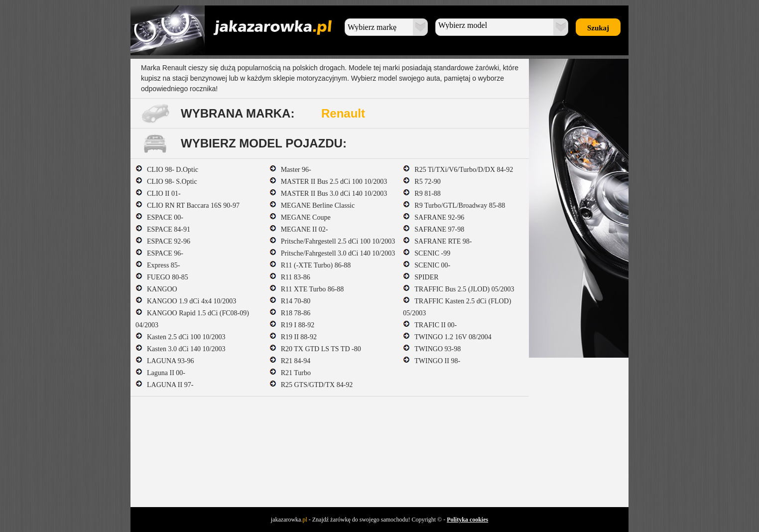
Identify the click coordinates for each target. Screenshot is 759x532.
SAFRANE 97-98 (434, 229)
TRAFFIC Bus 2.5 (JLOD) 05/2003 (458, 289)
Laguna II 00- (160, 373)
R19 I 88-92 (292, 325)
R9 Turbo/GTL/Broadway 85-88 (454, 205)
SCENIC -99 (427, 253)
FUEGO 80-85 (162, 277)
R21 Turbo (290, 373)
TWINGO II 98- (432, 361)
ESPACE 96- (159, 253)
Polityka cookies (467, 520)
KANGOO (156, 289)
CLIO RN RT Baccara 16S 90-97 (188, 205)
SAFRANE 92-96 (434, 217)
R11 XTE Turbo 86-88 (307, 289)
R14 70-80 (290, 301)
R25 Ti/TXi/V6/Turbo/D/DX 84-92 (458, 170)
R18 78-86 (290, 313)
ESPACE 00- (159, 217)
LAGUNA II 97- (164, 385)
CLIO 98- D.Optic (167, 170)
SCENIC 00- (427, 265)
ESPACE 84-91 (163, 229)
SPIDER (421, 277)
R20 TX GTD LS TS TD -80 (315, 349)
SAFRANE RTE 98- (437, 241)
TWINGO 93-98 (432, 349)
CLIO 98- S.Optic (166, 182)
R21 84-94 (290, 361)
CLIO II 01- (158, 194)
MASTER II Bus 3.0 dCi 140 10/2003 (328, 194)
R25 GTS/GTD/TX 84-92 (311, 385)
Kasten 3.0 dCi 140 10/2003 (181, 349)
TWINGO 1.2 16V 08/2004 (447, 337)
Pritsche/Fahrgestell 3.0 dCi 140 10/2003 (332, 253)
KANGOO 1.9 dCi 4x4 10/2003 (186, 301)
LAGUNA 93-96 (165, 361)
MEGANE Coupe (300, 217)
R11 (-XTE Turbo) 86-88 (310, 265)
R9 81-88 (422, 194)
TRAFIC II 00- (430, 325)
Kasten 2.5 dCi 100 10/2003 (181, 337)
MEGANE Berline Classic (312, 205)
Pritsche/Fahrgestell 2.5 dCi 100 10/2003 (332, 241)
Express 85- (158, 265)
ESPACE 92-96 (163, 241)
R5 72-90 (422, 182)
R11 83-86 (290, 277)
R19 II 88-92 (293, 337)
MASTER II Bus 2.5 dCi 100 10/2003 (328, 182)
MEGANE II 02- (299, 229)
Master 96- (290, 170)
